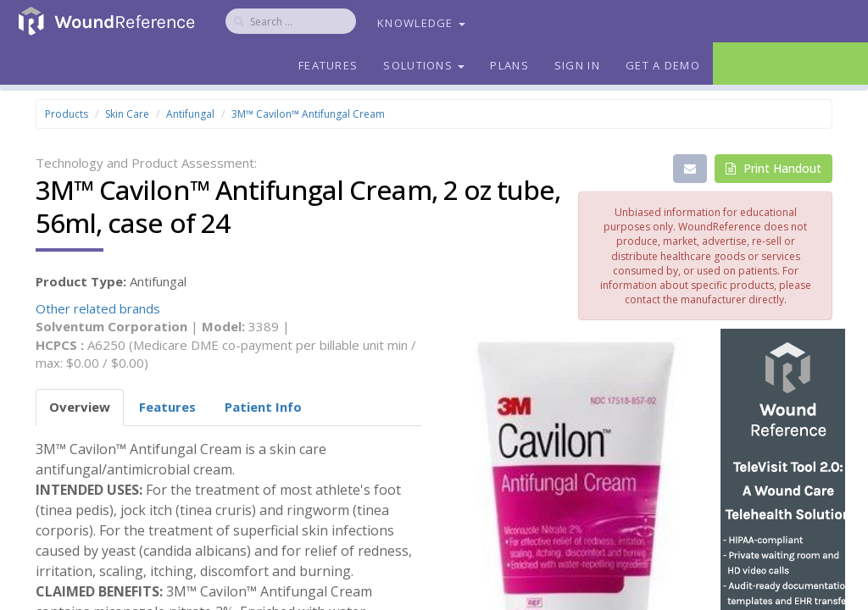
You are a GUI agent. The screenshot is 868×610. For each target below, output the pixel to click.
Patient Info (263, 407)
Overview (80, 407)
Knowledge (421, 23)
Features (328, 65)
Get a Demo (663, 65)
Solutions (424, 65)
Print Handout (773, 168)
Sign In (577, 65)
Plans (509, 65)
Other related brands (98, 308)
